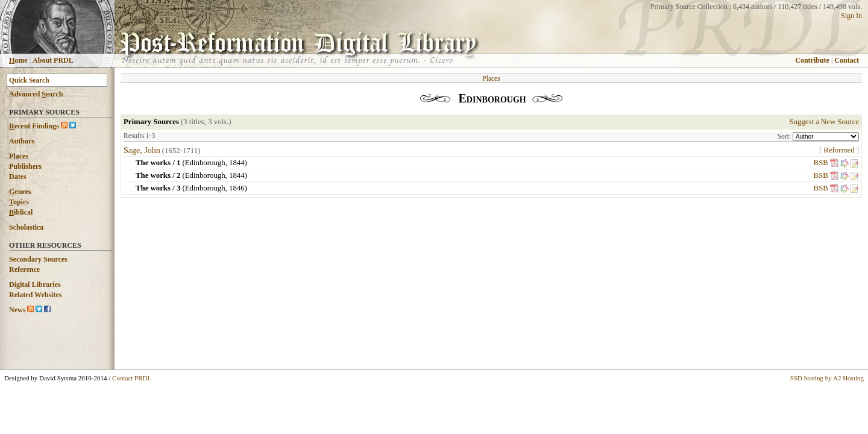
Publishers (25, 166)
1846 (237, 188)
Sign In (851, 16)
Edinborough (205, 163)
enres (20, 192)
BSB (821, 163)
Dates (18, 177)
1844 (237, 163)
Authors (22, 141)
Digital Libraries (35, 285)
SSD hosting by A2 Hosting (827, 378)
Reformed (839, 150)
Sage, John (142, 150)
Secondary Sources (38, 259)
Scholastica (26, 227)
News (17, 310)
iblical (21, 212)
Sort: (785, 136)
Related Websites (35, 295)
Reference (24, 269)
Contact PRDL (132, 378)
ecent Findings (34, 126)
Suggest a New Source (824, 122)
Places (19, 156)
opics (19, 202)
